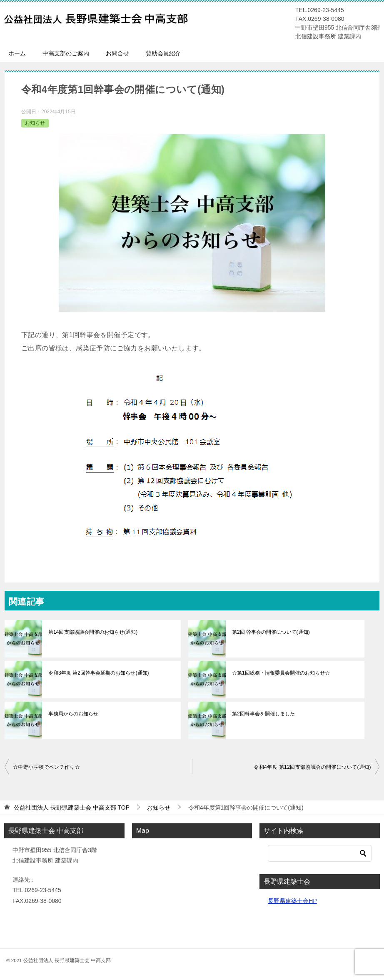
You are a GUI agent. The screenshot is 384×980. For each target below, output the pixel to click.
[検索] (320, 853)
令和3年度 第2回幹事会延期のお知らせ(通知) (98, 673)
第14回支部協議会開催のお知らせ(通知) (93, 632)
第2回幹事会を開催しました (263, 714)
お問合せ (117, 53)
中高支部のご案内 (66, 53)
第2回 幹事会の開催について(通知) (271, 632)
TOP (72, 807)
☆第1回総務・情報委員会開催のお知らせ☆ (281, 673)
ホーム (17, 53)
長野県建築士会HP (292, 901)
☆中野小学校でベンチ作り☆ (46, 767)
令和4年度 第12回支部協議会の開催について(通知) (312, 767)
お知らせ (35, 123)
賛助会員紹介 (163, 53)
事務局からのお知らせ (73, 714)
